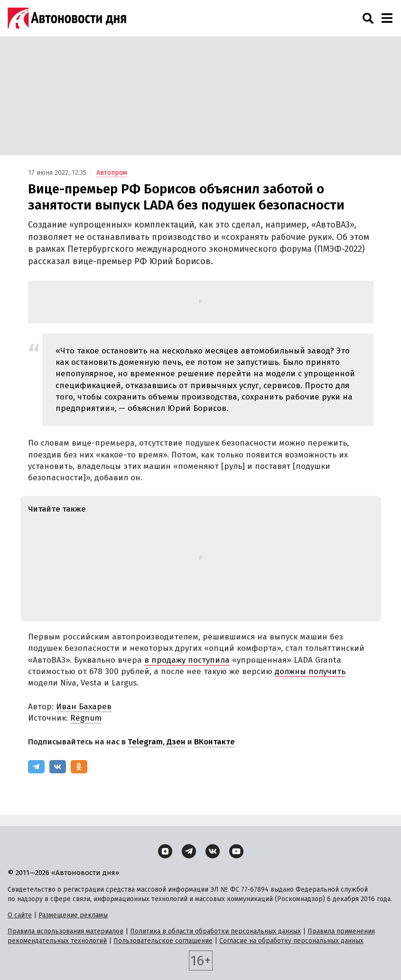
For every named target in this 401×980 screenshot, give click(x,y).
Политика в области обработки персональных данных (215, 931)
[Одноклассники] (79, 767)
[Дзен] (165, 851)
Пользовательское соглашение (163, 941)
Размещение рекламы (73, 915)
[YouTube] (236, 851)
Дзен (176, 742)
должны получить (310, 671)
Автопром (112, 173)
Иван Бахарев (84, 707)
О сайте (20, 915)
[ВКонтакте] (58, 767)
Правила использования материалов (65, 931)
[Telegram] (36, 767)
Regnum (86, 718)
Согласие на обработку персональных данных (291, 941)
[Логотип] (67, 18)
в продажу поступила (187, 660)
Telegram (145, 742)
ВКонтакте (214, 742)
